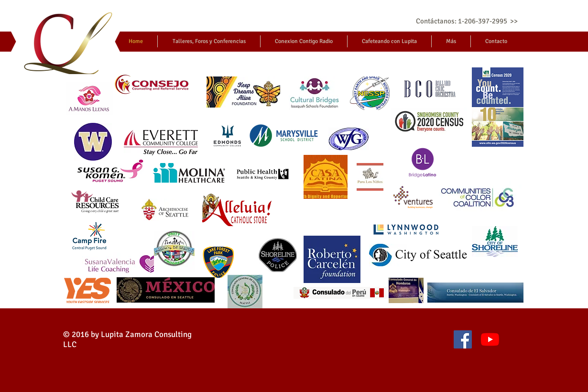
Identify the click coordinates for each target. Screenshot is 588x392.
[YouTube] (490, 339)
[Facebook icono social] (463, 339)
